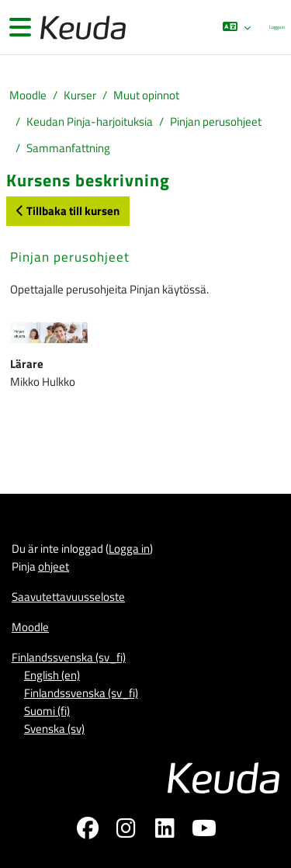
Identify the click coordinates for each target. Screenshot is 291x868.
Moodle (28, 95)
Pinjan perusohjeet (216, 122)
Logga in (277, 27)
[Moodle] (81, 28)
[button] (237, 27)
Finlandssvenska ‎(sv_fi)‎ (69, 657)
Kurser (80, 95)
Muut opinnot (146, 95)
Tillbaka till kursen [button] (68, 211)
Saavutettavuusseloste (68, 597)
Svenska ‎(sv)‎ (54, 729)
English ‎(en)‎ (52, 675)
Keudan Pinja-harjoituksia (90, 122)
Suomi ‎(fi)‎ (47, 711)
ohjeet (54, 566)
